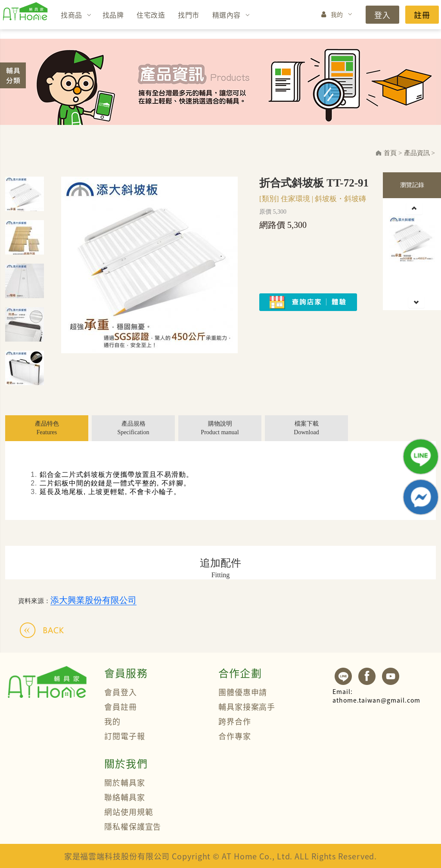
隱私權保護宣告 (133, 826)
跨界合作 (235, 721)
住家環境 (295, 199)
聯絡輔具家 (125, 797)
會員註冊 (121, 706)
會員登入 (121, 692)
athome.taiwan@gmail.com (376, 696)
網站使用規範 (129, 812)
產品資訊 (417, 153)
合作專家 (235, 736)
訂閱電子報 (125, 736)
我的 (337, 14)
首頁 (390, 153)
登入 (382, 15)
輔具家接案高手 (247, 706)
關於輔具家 (125, 782)
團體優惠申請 (243, 692)
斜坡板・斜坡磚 (340, 199)
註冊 (422, 15)
